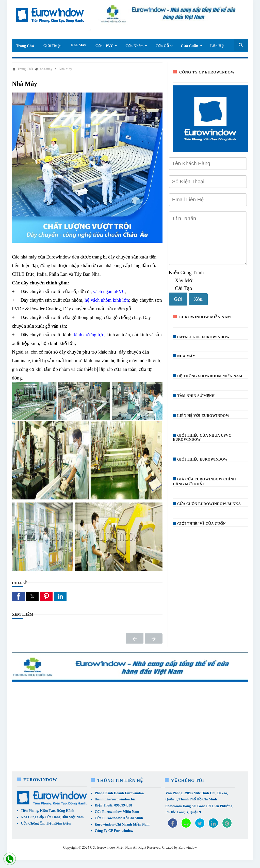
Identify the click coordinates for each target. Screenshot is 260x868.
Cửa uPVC (104, 46)
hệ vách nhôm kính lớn (107, 300)
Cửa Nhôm (134, 46)
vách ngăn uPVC (109, 291)
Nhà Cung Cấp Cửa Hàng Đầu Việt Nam (52, 817)
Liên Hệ (217, 46)
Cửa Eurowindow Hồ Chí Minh (119, 818)
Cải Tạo (182, 296)
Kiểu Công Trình (186, 281)
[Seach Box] (241, 45)
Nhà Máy (78, 45)
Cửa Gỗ (162, 46)
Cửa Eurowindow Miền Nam (117, 812)
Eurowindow (188, 848)
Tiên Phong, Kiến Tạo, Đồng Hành (48, 811)
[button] (18, 596)
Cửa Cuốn (190, 46)
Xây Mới (182, 288)
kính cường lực (89, 335)
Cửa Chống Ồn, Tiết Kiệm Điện (46, 823)
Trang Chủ (25, 46)
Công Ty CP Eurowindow (114, 831)
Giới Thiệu (52, 46)
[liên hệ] (10, 859)
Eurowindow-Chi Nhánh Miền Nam (122, 824)
